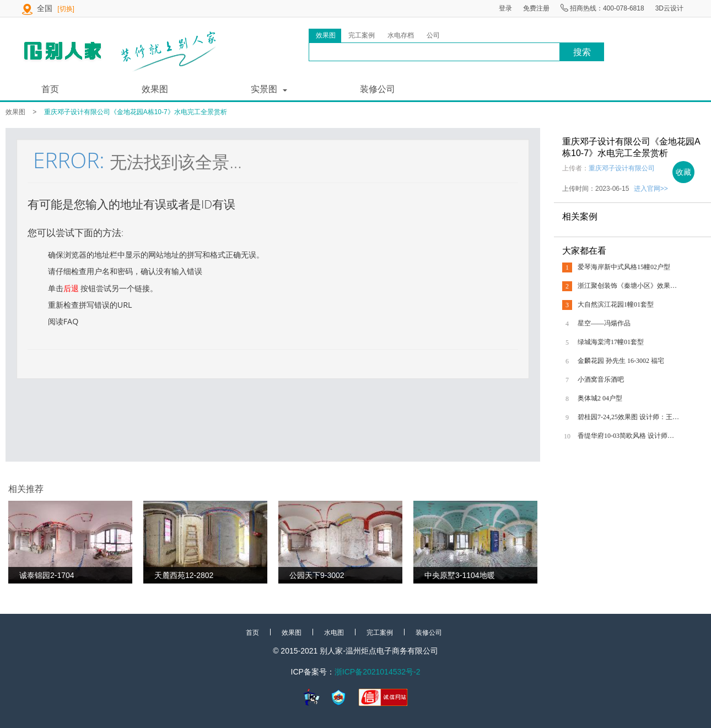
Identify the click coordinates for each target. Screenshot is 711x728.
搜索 (582, 52)
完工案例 (380, 633)
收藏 (683, 172)
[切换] (66, 9)
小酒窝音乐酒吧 (601, 379)
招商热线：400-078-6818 (602, 8)
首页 (50, 89)
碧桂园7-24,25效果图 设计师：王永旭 (629, 417)
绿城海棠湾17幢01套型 (611, 342)
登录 (505, 8)
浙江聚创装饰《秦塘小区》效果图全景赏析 (629, 286)
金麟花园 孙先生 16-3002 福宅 (621, 361)
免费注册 (536, 8)
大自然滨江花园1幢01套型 (616, 304)
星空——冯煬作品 (604, 323)
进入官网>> (651, 189)
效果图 (155, 89)
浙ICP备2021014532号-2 (378, 672)
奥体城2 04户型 (600, 398)
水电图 (334, 633)
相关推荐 (26, 489)
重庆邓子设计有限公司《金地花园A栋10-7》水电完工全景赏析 (136, 112)
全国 (46, 8)
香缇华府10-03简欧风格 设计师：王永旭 (629, 436)
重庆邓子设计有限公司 (622, 168)
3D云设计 (669, 8)
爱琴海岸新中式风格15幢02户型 (624, 267)
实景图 (264, 89)
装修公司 (378, 89)
